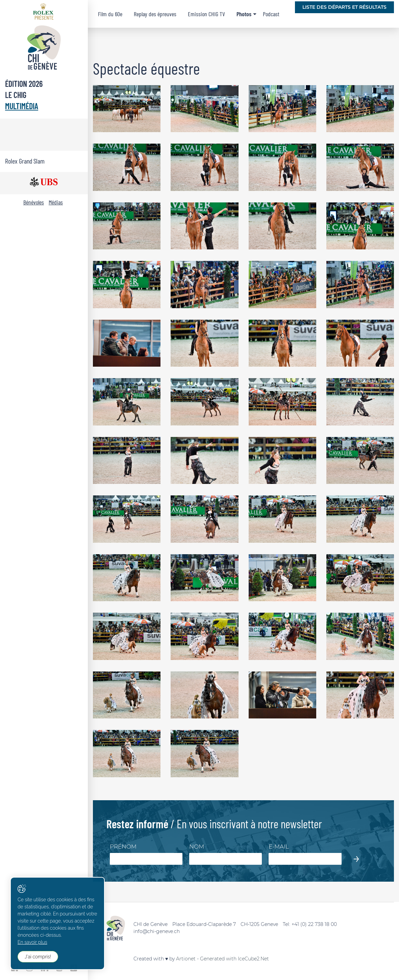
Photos (244, 14)
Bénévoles (34, 202)
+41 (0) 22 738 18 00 (314, 924)
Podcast (271, 14)
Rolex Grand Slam (25, 161)
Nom (197, 847)
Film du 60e (110, 14)
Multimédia (22, 106)
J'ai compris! (38, 957)
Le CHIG (16, 95)
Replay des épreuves (155, 14)
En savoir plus (32, 942)
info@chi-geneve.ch (157, 931)
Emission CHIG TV (206, 14)
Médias (56, 202)
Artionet (186, 959)
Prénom (123, 847)
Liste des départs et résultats (344, 7)
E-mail (279, 847)
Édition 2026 (24, 84)
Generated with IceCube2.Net (234, 959)
